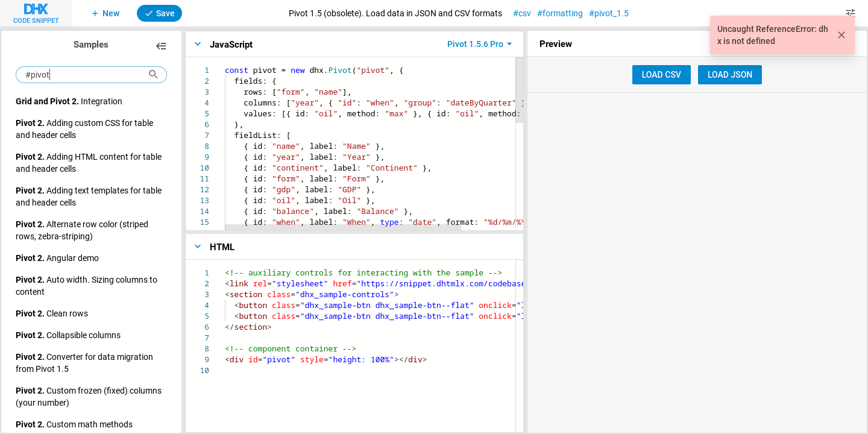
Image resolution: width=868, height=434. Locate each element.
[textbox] (225, 65)
